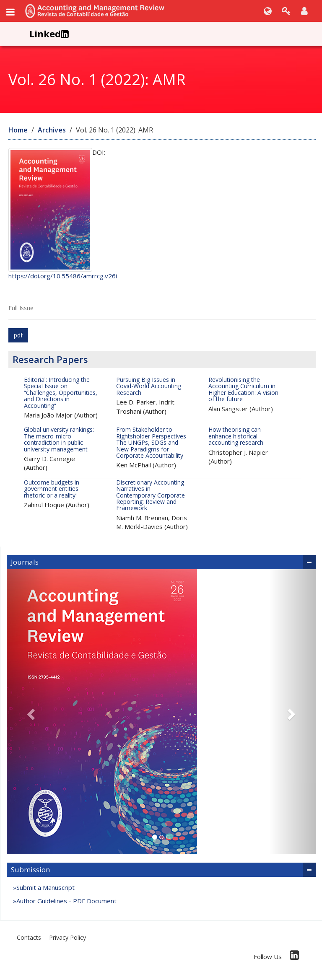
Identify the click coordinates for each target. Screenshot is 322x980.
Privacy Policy (68, 937)
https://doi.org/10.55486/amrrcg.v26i (63, 276)
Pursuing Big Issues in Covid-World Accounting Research (149, 386)
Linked (49, 34)
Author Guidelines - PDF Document (67, 901)
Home (18, 130)
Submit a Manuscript (45, 887)
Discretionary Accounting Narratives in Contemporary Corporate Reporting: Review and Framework (151, 495)
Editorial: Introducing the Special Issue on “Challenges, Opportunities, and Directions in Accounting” (61, 393)
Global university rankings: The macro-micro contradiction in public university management (59, 439)
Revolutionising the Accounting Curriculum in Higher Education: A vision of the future (243, 389)
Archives (52, 130)
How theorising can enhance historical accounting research (236, 436)
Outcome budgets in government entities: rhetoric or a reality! (52, 489)
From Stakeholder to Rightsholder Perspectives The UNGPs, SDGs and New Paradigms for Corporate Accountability (151, 442)
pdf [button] (18, 335)
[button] (30, 712)
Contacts (29, 937)
